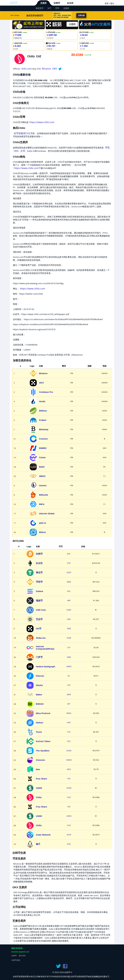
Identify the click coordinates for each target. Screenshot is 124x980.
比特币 (14, 3)
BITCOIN (22, 956)
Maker (39, 695)
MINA (69, 713)
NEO (69, 769)
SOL (69, 591)
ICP (69, 647)
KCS (69, 741)
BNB (69, 582)
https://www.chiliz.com (42, 122)
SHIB (69, 638)
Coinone (43, 439)
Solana (39, 591)
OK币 (39, 629)
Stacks (39, 685)
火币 (23, 151)
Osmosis (40, 760)
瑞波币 (39, 601)
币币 (57, 8)
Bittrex (43, 532)
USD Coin (41, 610)
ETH (69, 563)
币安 (107, 148)
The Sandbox (43, 751)
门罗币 (39, 657)
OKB (69, 629)
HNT (69, 723)
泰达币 (39, 573)
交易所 (43, 3)
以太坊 (70, 3)
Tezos (39, 732)
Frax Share (41, 779)
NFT (49, 8)
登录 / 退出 (109, 3)
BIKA (42, 504)
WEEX (42, 476)
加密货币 (40, 8)
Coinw (42, 457)
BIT (69, 704)
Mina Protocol (43, 713)
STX (69, 685)
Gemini (43, 485)
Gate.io (31, 151)
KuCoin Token (43, 741)
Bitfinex (43, 411)
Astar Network (43, 835)
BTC (69, 554)
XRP (69, 600)
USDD (39, 788)
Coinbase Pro (46, 392)
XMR (69, 657)
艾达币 (39, 619)
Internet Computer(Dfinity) (45, 648)
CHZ (69, 797)
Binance (46, 69)
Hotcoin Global (47, 514)
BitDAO (40, 704)
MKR (69, 694)
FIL (69, 676)
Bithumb (43, 495)
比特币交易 (16, 960)
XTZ (69, 732)
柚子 (38, 844)
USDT (69, 572)
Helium (40, 723)
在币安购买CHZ (22, 133)
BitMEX (43, 448)
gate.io (43, 523)
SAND (69, 751)
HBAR (69, 666)
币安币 (39, 582)
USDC (69, 610)
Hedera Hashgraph (46, 667)
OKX (54, 69)
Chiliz (39, 797)
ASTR (69, 835)
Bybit (42, 467)
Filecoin (40, 676)
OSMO (69, 760)
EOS (69, 844)
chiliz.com (26, 69)
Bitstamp (44, 429)
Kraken (43, 420)
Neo (38, 769)
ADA (69, 619)
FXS (69, 779)
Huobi (42, 401)
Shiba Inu (41, 638)
